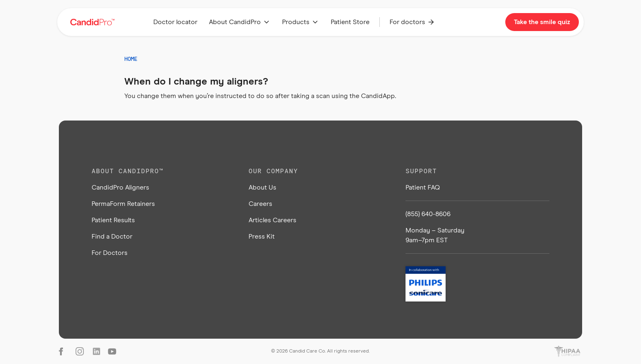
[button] (240, 22)
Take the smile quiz (542, 22)
